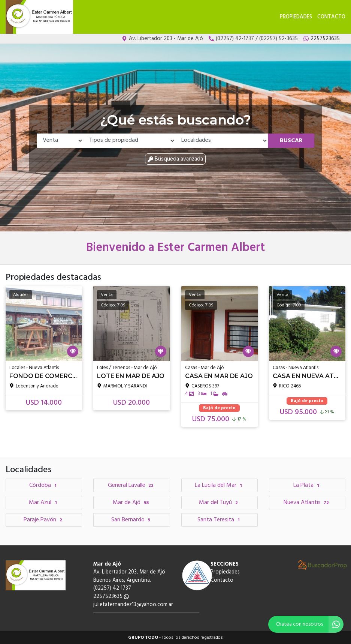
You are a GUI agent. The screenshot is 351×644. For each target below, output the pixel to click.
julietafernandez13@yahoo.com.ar (133, 605)
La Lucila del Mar (219, 485)
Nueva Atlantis (307, 503)
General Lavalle (132, 485)
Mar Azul (44, 503)
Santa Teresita (220, 520)
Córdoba (44, 485)
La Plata (307, 485)
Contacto (331, 17)
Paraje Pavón (44, 520)
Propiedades (296, 17)
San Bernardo (132, 520)
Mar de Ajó (132, 503)
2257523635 (111, 597)
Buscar (291, 141)
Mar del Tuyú (219, 503)
